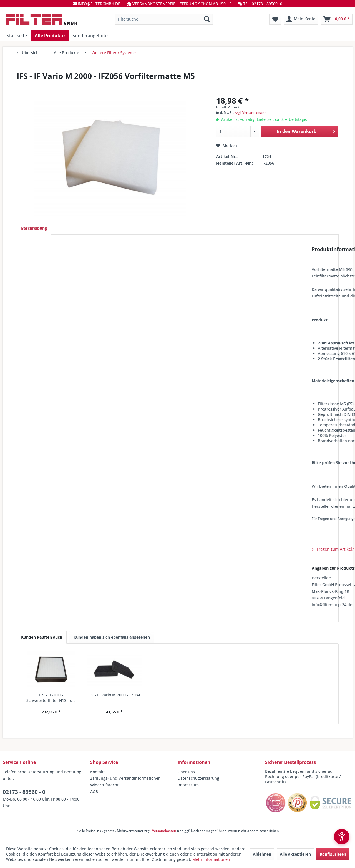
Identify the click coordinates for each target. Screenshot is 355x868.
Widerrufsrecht (104, 785)
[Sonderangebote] (90, 36)
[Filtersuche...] (164, 19)
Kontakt (97, 772)
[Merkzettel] (275, 19)
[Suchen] (207, 19)
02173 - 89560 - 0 (24, 792)
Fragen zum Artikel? (46, 549)
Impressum (188, 785)
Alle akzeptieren (295, 854)
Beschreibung (34, 228)
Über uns (186, 772)
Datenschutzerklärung (198, 778)
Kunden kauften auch (42, 637)
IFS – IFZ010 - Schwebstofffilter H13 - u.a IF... (51, 698)
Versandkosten (164, 831)
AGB (94, 791)
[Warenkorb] (337, 19)
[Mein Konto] (301, 19)
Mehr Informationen (211, 859)
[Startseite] (17, 36)
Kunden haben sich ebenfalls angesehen (112, 637)
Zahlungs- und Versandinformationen (125, 778)
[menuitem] (164, 19)
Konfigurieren (333, 854)
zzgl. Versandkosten (250, 113)
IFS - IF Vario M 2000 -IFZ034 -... (114, 698)
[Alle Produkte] (50, 36)
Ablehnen (262, 854)
